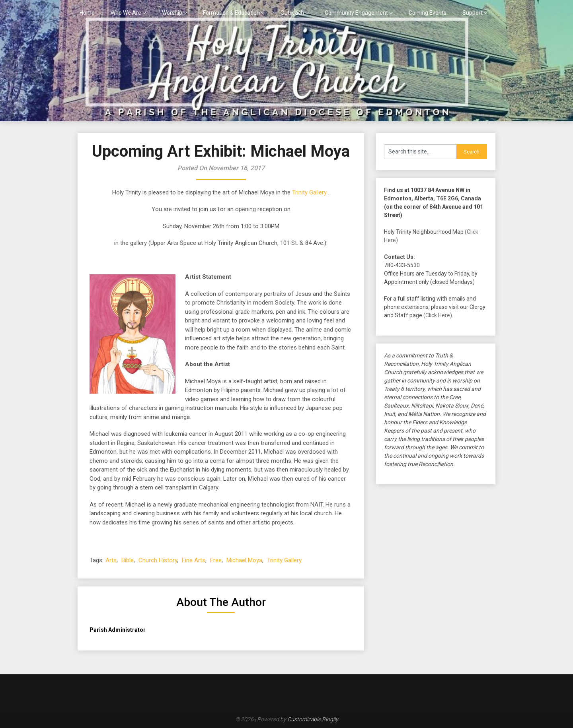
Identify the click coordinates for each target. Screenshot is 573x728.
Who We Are (126, 13)
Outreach (292, 13)
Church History (158, 560)
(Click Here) (438, 315)
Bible (128, 560)
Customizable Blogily (313, 719)
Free (216, 560)
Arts (111, 560)
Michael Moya (244, 560)
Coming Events (428, 13)
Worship (172, 13)
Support (473, 13)
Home (87, 13)
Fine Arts (194, 560)
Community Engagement (356, 13)
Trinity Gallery (309, 192)
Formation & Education (231, 13)
